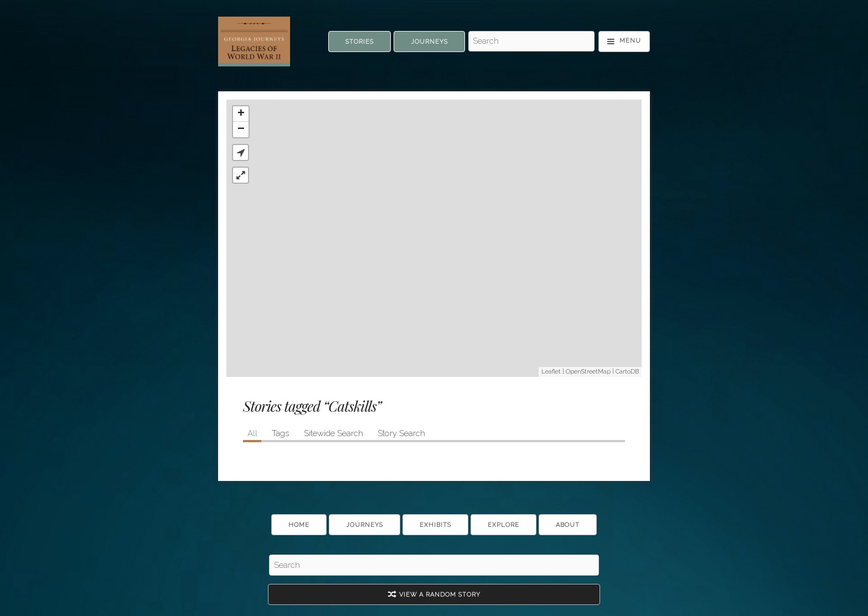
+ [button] (241, 114)
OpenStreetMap (588, 372)
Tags (280, 433)
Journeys (429, 42)
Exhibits (435, 525)
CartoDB (627, 372)
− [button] (241, 130)
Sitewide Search (334, 433)
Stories (360, 42)
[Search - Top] (531, 42)
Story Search (401, 433)
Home (299, 525)
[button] (241, 152)
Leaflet (551, 372)
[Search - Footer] (434, 565)
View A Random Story (434, 595)
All (252, 433)
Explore (503, 525)
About (568, 525)
